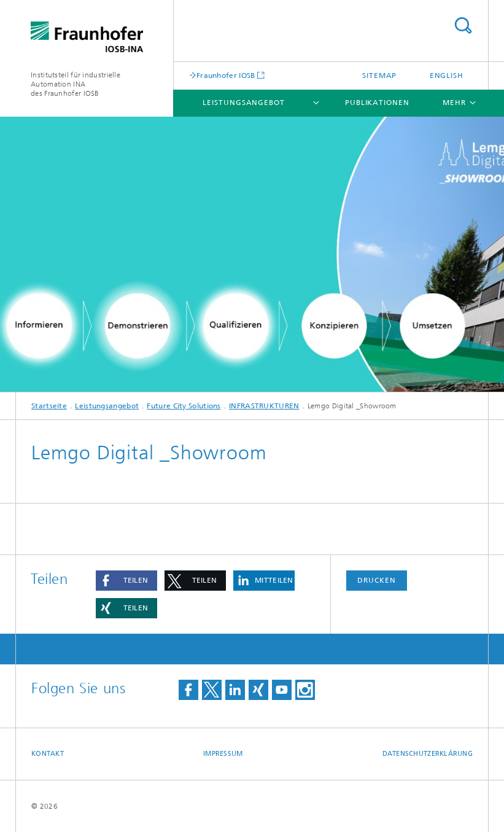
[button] (126, 581)
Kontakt (48, 754)
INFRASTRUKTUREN (264, 406)
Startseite (49, 406)
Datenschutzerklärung (428, 754)
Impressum (223, 754)
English (447, 76)
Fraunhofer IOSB (226, 75)
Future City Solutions (184, 406)
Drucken (376, 580)
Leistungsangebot (243, 103)
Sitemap (379, 76)
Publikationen (377, 103)
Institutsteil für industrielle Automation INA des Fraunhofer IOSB (76, 84)
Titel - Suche (463, 25)
